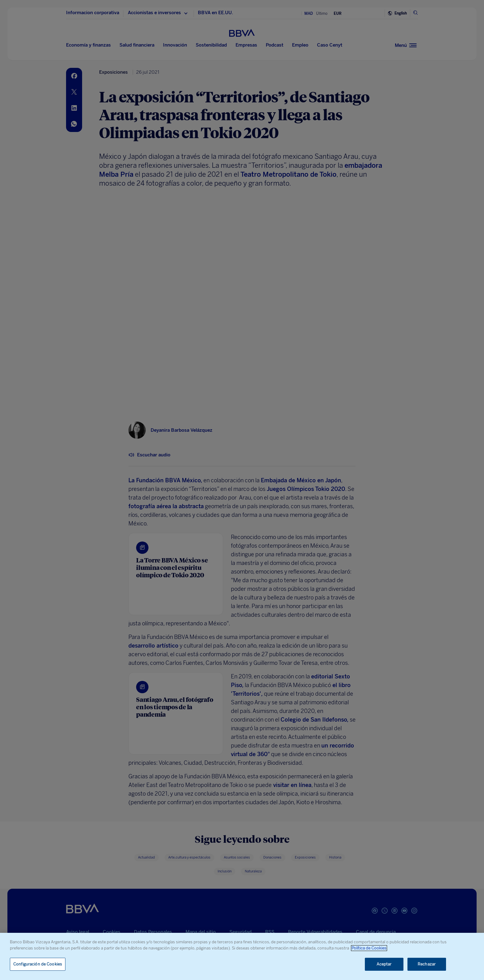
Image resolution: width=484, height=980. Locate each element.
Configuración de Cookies (38, 964)
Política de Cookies (369, 948)
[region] (242, 956)
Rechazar (427, 964)
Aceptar (384, 964)
